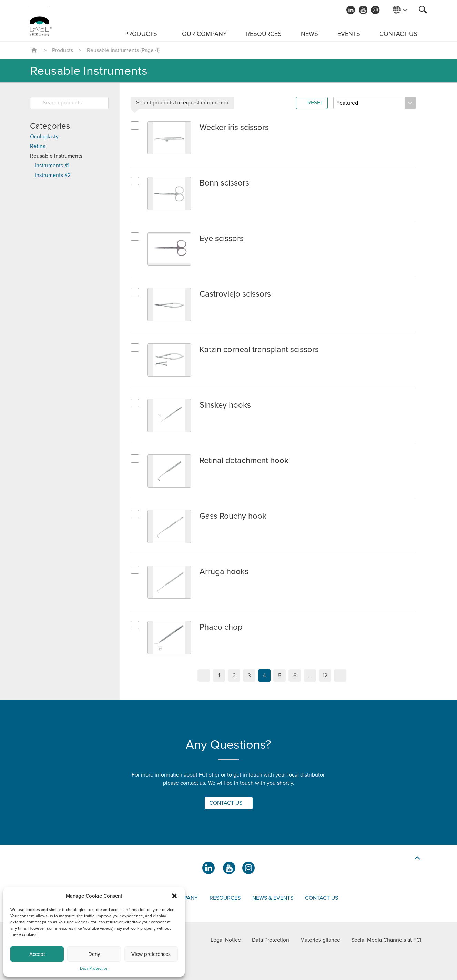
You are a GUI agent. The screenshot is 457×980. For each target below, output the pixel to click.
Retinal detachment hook (245, 461)
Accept (37, 954)
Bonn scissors (224, 183)
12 (325, 676)
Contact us (398, 34)
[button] (174, 896)
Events (349, 34)
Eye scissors (222, 238)
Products (141, 34)
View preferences (151, 954)
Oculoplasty (44, 137)
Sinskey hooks (225, 405)
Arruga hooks (224, 572)
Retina (38, 146)
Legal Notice (226, 940)
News (309, 34)
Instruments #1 (52, 166)
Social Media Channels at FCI (386, 940)
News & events (273, 898)
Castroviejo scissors (235, 294)
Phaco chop (221, 627)
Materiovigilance (320, 940)
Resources (264, 34)
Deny (94, 954)
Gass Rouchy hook (233, 516)
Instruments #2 (53, 175)
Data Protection (94, 968)
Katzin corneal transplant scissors (259, 349)
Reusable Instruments (56, 156)
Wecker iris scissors (235, 127)
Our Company (204, 34)
